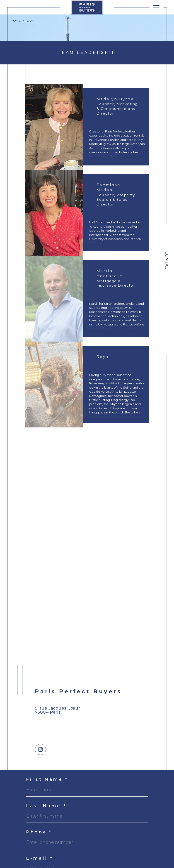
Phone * (39, 832)
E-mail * (40, 858)
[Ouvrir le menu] (156, 7)
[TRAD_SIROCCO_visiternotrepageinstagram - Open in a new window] (40, 749)
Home (16, 21)
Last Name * (46, 806)
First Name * (47, 780)
